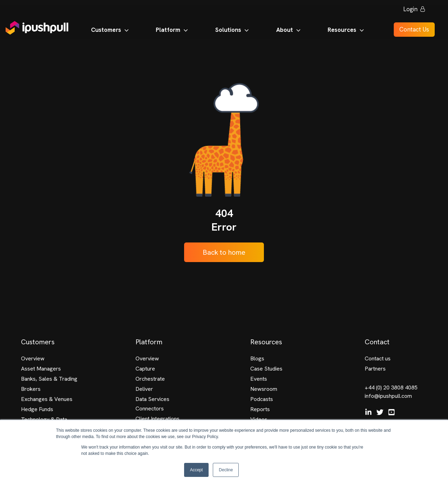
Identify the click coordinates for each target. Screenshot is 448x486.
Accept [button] (197, 470)
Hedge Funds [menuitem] (37, 409)
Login (411, 10)
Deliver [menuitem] (144, 389)
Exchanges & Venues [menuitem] (47, 399)
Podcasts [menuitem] (262, 399)
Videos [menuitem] (259, 419)
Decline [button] (226, 470)
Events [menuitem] (259, 379)
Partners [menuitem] (375, 369)
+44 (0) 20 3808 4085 (391, 388)
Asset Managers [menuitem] (41, 369)
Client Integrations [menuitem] (157, 419)
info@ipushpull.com (388, 396)
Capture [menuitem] (145, 369)
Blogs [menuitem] (257, 358)
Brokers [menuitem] (31, 389)
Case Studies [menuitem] (266, 369)
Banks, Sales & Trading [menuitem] (49, 379)
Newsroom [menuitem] (264, 389)
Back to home (224, 252)
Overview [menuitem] (33, 358)
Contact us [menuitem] (378, 358)
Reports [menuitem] (260, 409)
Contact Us (411, 31)
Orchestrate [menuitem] (150, 379)
